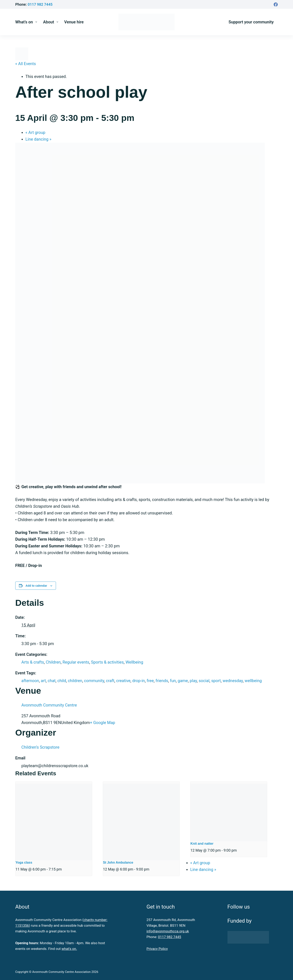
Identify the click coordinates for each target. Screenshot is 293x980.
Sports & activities (107, 662)
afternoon (30, 681)
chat (52, 681)
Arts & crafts (33, 662)
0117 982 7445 (40, 4)
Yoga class (24, 862)
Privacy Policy (157, 949)
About (51, 22)
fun (173, 681)
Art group (35, 132)
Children (53, 662)
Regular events (76, 662)
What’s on (27, 22)
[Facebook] (276, 4)
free (150, 681)
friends (162, 681)
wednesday (233, 681)
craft (110, 681)
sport (216, 681)
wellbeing (253, 681)
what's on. (69, 949)
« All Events (26, 64)
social (204, 681)
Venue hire (74, 22)
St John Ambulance (118, 862)
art (43, 681)
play (193, 681)
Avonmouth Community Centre (49, 705)
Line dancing (38, 139)
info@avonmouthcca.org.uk (168, 931)
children (75, 681)
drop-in (139, 681)
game (183, 681)
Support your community (251, 22)
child (62, 681)
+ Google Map (103, 723)
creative (123, 681)
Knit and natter (202, 844)
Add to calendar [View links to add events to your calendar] (36, 586)
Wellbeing (134, 662)
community (94, 681)
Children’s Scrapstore (40, 747)
